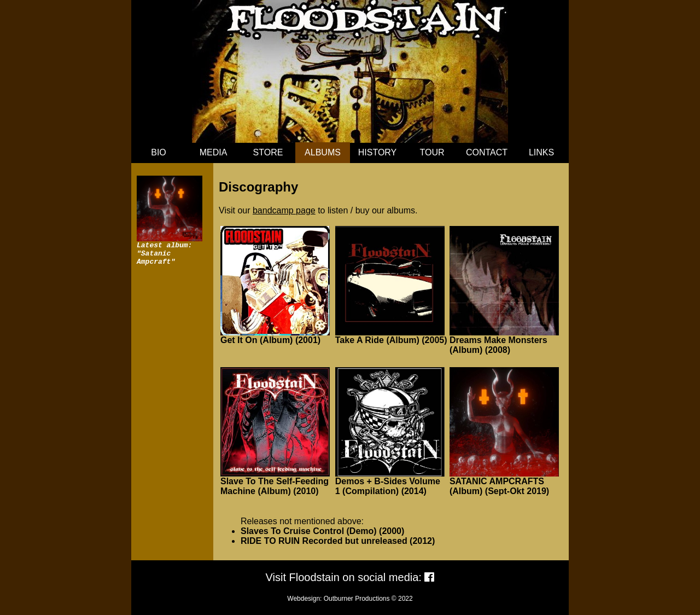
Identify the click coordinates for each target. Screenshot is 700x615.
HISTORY (378, 152)
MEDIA (214, 152)
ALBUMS (323, 152)
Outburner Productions (357, 599)
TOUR (432, 152)
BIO (159, 152)
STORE (268, 152)
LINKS (541, 152)
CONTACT (487, 152)
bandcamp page (284, 210)
